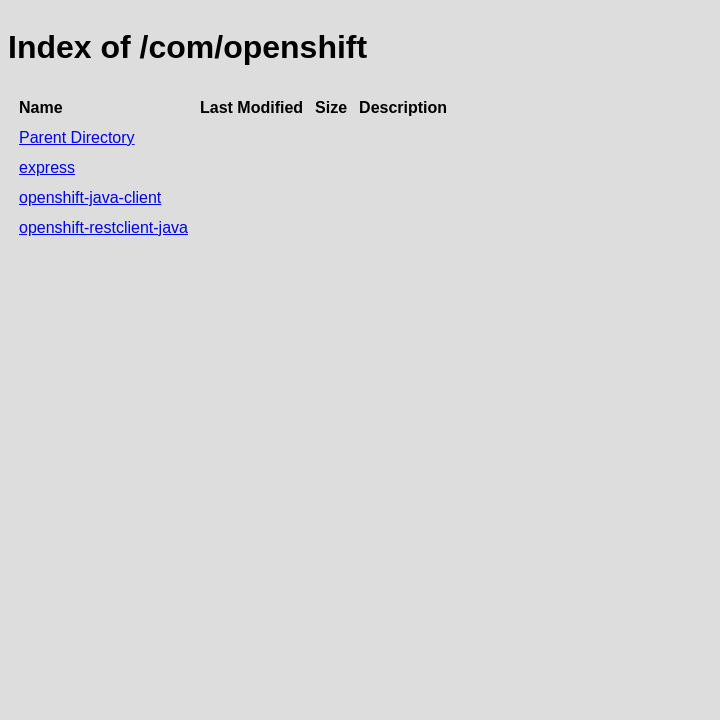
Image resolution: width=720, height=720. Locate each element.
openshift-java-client (90, 197)
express (47, 167)
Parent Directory (77, 137)
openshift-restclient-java (103, 227)
